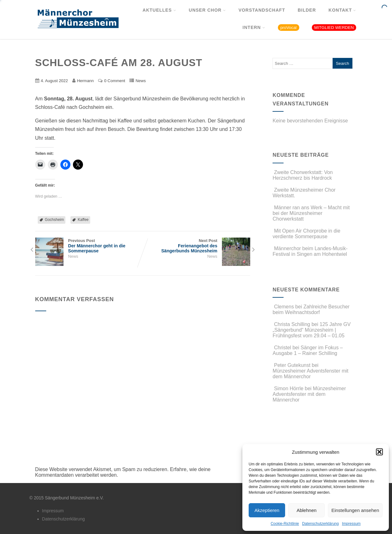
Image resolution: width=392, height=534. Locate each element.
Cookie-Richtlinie (285, 524)
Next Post (196, 246)
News (141, 81)
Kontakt (342, 10)
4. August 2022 (54, 81)
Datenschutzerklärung (320, 524)
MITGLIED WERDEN (334, 28)
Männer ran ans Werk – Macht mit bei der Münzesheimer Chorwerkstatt (311, 213)
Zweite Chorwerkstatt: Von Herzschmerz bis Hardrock (303, 175)
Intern (254, 27)
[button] (379, 452)
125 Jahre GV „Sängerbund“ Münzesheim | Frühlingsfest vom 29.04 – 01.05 (312, 330)
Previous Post (89, 246)
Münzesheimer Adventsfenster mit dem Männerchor (310, 374)
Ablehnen (306, 510)
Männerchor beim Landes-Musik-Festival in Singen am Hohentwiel (310, 251)
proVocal (289, 28)
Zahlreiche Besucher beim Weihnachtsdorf (311, 309)
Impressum (351, 524)
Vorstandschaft (262, 10)
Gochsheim (55, 220)
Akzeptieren (267, 510)
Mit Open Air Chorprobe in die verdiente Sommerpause (306, 234)
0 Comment (115, 81)
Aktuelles (160, 10)
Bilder (307, 10)
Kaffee (83, 220)
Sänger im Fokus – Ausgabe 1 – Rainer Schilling (308, 350)
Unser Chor (207, 10)
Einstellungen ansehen (355, 510)
